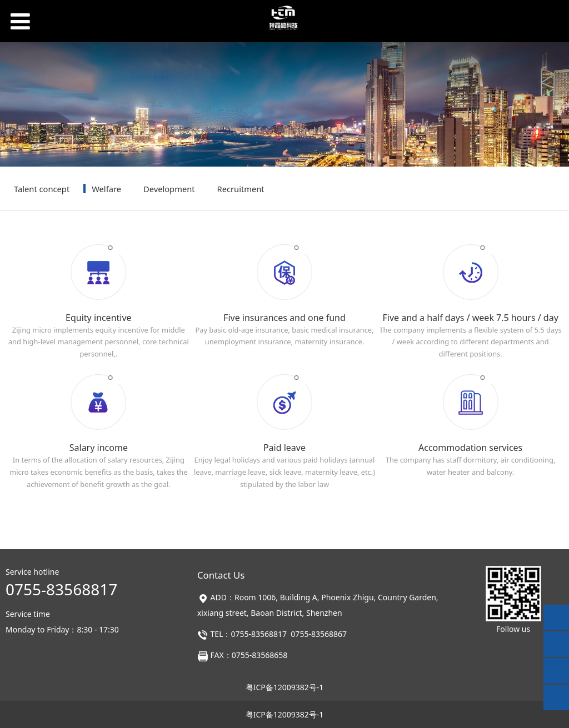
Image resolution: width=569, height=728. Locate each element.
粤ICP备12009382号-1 (285, 687)
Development (169, 189)
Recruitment (241, 189)
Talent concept (42, 189)
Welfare (106, 189)
